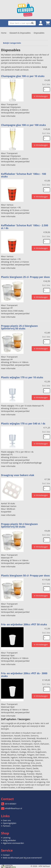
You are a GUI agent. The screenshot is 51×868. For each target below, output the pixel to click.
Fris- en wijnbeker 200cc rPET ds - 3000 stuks (24, 675)
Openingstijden (10, 823)
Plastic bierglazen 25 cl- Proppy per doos (25, 277)
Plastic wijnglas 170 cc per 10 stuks (22, 377)
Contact (6, 855)
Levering (7, 838)
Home (4, 33)
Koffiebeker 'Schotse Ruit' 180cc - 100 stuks (24, 175)
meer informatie (8, 116)
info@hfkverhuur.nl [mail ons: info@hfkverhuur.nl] (13, 808)
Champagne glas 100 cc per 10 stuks (23, 76)
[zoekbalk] (22, 23)
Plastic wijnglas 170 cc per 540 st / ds (23, 423)
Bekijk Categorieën (26, 43)
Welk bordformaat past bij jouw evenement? (22, 858)
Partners (7, 826)
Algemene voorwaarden (13, 843)
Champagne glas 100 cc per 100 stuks (23, 125)
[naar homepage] (26, 10)
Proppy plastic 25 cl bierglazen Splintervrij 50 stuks (19, 327)
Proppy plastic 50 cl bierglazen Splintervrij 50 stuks (19, 525)
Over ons (7, 820)
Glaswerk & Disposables (20, 33)
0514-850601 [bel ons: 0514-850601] (11, 804)
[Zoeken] (33, 23)
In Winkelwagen (41, 96)
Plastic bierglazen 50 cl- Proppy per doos (25, 575)
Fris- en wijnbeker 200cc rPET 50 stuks (24, 624)
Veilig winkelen (9, 840)
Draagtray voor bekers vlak (18, 475)
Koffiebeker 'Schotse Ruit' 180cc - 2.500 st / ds (25, 227)
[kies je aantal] (47, 89)
